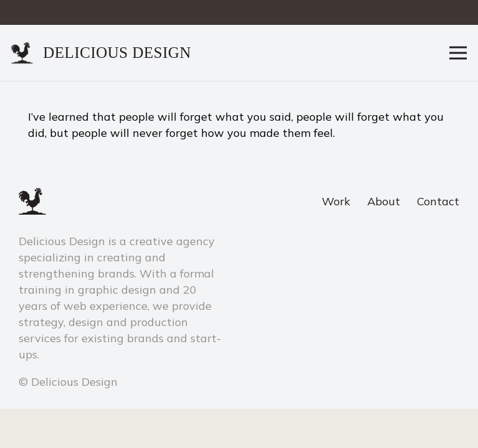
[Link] (22, 53)
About (384, 201)
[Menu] (458, 53)
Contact (438, 201)
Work (336, 201)
